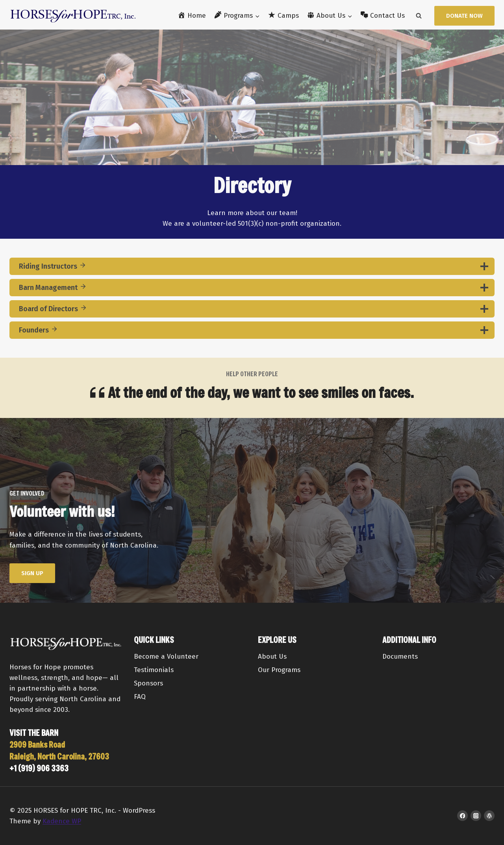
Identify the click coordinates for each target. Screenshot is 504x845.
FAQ (140, 697)
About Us (272, 656)
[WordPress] (489, 816)
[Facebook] (462, 816)
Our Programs (279, 670)
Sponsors (148, 683)
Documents (400, 656)
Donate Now (464, 16)
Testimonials (154, 670)
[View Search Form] (419, 16)
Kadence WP (62, 821)
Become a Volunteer (166, 656)
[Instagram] (476, 816)
